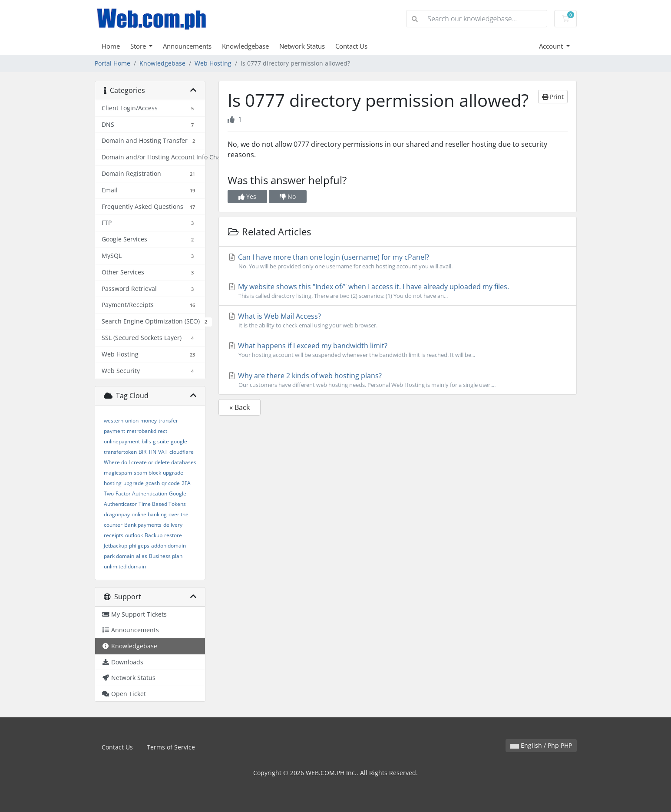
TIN (152, 452)
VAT (163, 452)
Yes (247, 196)
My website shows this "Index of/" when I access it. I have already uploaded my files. (398, 291)
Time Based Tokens (162, 504)
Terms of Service (171, 747)
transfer (168, 421)
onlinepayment (122, 441)
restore (173, 535)
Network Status (302, 46)
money (149, 421)
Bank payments (143, 525)
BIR (142, 452)
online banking (149, 514)
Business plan (166, 556)
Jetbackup (116, 546)
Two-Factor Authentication (136, 493)
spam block (147, 473)
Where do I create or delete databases (150, 462)
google (179, 441)
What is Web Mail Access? (398, 320)
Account (552, 46)
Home (111, 46)
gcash (153, 483)
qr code (171, 483)
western (114, 421)
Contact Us (351, 46)
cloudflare (182, 452)
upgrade (134, 483)
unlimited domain (125, 566)
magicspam (118, 473)
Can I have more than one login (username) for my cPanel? (398, 261)
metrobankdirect (147, 431)
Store (139, 46)
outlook (134, 535)
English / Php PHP (541, 745)
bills (146, 441)
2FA (186, 483)
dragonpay (117, 514)
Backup (154, 535)
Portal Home (112, 63)
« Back (240, 407)
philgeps (139, 546)
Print (553, 97)
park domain (119, 556)
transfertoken (120, 452)
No (288, 196)
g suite (161, 441)
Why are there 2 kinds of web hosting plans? (398, 380)
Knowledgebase (245, 46)
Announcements (187, 46)
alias (142, 556)
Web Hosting (213, 63)
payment (114, 431)
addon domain (169, 546)
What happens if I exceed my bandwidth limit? (398, 350)
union (132, 421)
